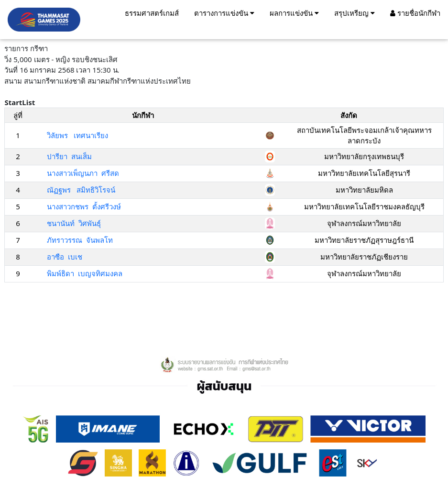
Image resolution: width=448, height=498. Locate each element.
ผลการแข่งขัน (294, 13)
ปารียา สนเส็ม (69, 156)
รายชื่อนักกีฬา (415, 13)
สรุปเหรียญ (355, 13)
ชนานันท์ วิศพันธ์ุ (74, 223)
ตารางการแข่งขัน (224, 13)
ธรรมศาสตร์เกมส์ (152, 13)
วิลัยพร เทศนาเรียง (77, 135)
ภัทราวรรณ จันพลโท (80, 240)
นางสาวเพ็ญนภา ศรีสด (83, 173)
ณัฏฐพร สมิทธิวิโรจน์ (81, 190)
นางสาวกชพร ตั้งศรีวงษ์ (84, 206)
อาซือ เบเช (65, 257)
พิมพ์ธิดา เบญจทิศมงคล (85, 273)
